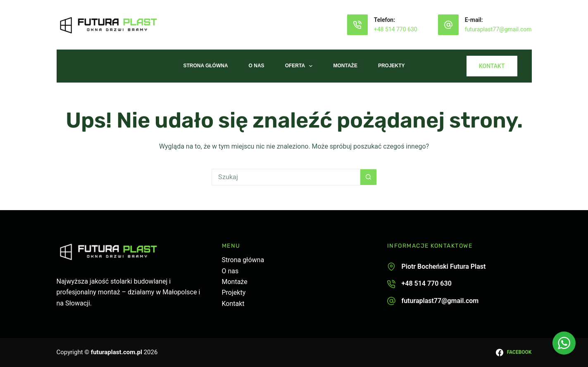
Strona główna (243, 260)
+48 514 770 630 (396, 29)
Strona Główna (205, 66)
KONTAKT (492, 66)
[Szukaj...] (286, 177)
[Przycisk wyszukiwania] (369, 177)
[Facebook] (514, 353)
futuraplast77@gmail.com (498, 29)
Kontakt (233, 304)
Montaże (345, 66)
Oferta (301, 66)
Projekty (392, 66)
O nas (257, 66)
